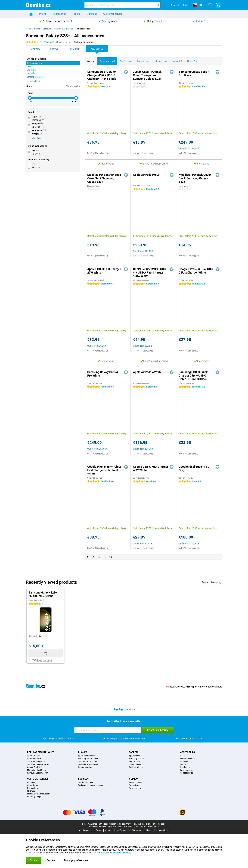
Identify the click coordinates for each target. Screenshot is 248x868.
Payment (31, 782)
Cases (183, 756)
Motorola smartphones (88, 764)
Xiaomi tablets (135, 762)
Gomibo (133, 779)
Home (29, 29)
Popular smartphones (41, 752)
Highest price (160, 60)
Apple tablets (135, 756)
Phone (43, 14)
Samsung (47, 29)
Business (92, 14)
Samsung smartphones (88, 759)
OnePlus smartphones (88, 762)
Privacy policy (135, 788)
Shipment (31, 791)
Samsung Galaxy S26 (36, 762)
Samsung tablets (136, 759)
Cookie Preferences (122, 830)
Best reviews (125, 60)
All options (33, 81)
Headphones (186, 767)
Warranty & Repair (35, 797)
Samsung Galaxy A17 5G (38, 773)
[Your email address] (108, 730)
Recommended (106, 60)
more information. (152, 826)
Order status (32, 785)
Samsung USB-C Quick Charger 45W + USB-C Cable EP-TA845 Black (102, 75)
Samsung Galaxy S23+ (64, 29)
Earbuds (184, 764)
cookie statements (121, 853)
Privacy (99, 830)
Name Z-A (191, 60)
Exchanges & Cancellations (39, 794)
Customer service (113, 14)
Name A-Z (176, 60)
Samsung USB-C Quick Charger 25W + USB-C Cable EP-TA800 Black (193, 376)
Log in (186, 5)
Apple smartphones (87, 756)
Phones (83, 752)
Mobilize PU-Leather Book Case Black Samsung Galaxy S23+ (104, 178)
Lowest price (142, 60)
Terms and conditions (142, 830)
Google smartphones (87, 767)
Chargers (184, 762)
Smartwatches (186, 770)
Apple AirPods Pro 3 (146, 175)
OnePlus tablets (136, 767)
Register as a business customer (92, 785)
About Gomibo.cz (86, 830)
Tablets (76, 14)
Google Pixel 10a (34, 767)
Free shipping (102, 153)
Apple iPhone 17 (34, 756)
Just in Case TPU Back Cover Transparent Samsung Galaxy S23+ (147, 75)
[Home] (31, 14)
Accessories (59, 14)
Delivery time (33, 788)
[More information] (46, 146)
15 (110, 557)
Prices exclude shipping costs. (153, 824)
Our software (135, 785)
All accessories (83, 29)
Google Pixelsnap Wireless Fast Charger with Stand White (104, 470)
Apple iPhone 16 (34, 759)
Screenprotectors (187, 759)
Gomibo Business (86, 782)
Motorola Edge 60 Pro (37, 770)
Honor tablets (135, 764)
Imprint (108, 830)
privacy (104, 853)
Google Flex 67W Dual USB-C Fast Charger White (196, 271)
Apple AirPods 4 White (147, 372)
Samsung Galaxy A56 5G (38, 764)
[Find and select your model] (122, 5)
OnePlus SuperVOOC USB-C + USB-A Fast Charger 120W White (150, 273)
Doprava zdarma (45, 660)
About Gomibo (135, 782)
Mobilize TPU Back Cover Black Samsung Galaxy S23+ (195, 178)
